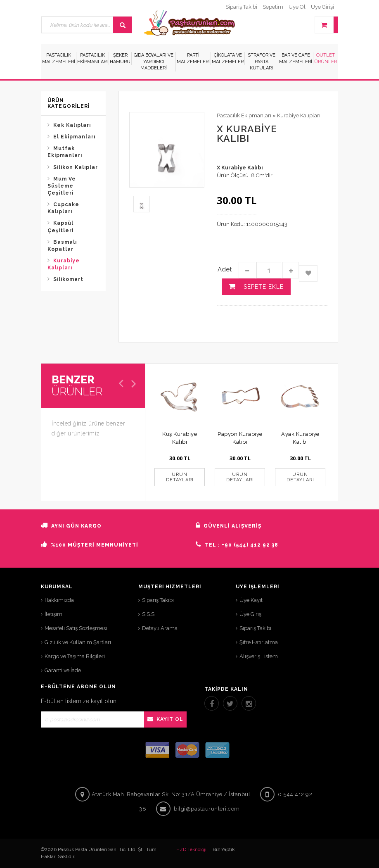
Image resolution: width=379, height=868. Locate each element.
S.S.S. (149, 614)
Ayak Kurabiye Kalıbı (300, 438)
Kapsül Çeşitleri (60, 227)
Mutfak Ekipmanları (65, 152)
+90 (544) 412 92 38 (250, 545)
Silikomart (68, 279)
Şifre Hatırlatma (259, 642)
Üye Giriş (250, 614)
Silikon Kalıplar (76, 167)
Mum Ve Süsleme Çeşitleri (62, 186)
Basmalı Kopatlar (62, 246)
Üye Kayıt (251, 600)
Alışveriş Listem (259, 656)
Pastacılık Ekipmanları (244, 115)
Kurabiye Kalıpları (64, 264)
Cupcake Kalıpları (63, 208)
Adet (225, 269)
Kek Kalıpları (72, 125)
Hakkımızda (59, 600)
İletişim (53, 614)
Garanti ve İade (63, 670)
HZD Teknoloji (191, 850)
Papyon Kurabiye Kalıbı (240, 438)
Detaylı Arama (160, 628)
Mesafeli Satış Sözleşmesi (76, 628)
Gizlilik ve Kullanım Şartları (78, 642)
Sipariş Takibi (158, 600)
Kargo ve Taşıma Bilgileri (75, 656)
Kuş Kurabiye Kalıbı (180, 438)
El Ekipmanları (74, 137)
